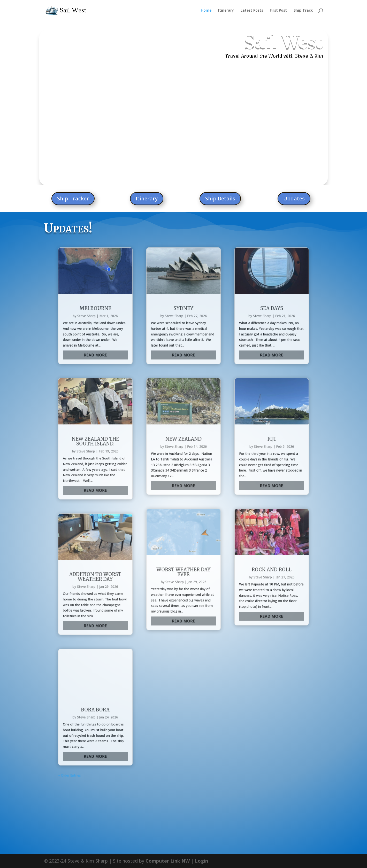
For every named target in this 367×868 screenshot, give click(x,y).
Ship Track (303, 11)
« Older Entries (119, 522)
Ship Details (220, 198)
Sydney (183, 281)
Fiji (234, 354)
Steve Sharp (129, 285)
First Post (278, 11)
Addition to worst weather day (134, 432)
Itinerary (226, 11)
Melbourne (134, 281)
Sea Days (233, 281)
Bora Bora (134, 484)
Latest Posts (252, 11)
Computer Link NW (168, 816)
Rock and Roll (233, 428)
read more (134, 307)
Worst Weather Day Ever (184, 430)
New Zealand (183, 354)
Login (201, 816)
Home (206, 11)
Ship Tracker (73, 198)
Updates (294, 198)
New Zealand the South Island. (134, 356)
